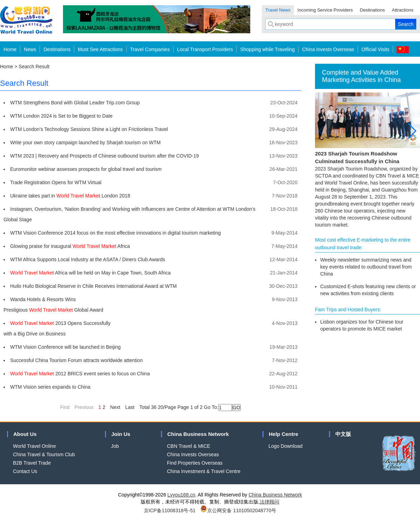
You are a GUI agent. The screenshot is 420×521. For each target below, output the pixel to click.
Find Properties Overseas (195, 463)
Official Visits (376, 49)
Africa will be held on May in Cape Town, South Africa (90, 273)
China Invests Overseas (328, 49)
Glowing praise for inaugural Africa (70, 246)
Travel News (278, 10)
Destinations (372, 10)
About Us (25, 434)
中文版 (343, 434)
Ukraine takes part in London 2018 (70, 196)
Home (10, 49)
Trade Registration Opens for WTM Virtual (56, 182)
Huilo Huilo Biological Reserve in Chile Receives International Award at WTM (93, 286)
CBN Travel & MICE (189, 446)
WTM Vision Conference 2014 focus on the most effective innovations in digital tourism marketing (115, 233)
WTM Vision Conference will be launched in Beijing (65, 347)
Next (115, 407)
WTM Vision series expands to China (50, 387)
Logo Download (285, 446)
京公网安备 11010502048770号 (238, 510)
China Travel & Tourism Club (44, 454)
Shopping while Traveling (267, 49)
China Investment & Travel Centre (204, 471)
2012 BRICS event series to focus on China (80, 374)
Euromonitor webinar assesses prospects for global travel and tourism (86, 169)
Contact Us (25, 471)
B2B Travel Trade (32, 463)
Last (130, 407)
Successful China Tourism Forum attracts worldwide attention (76, 360)
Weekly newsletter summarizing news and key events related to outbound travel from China (366, 267)
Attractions (403, 10)
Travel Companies (150, 49)
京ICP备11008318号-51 (170, 510)
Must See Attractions (100, 49)
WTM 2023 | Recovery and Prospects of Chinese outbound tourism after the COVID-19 (104, 156)
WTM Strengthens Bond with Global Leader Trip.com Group (75, 103)
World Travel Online (34, 446)
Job (115, 446)
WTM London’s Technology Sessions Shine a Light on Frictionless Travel (89, 129)
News (30, 49)
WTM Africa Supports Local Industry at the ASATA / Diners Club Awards (88, 259)
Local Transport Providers (205, 49)
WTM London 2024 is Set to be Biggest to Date (61, 116)
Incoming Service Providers (325, 10)
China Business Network (198, 434)
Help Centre (283, 434)
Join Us (121, 434)
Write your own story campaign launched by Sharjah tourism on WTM (85, 143)
